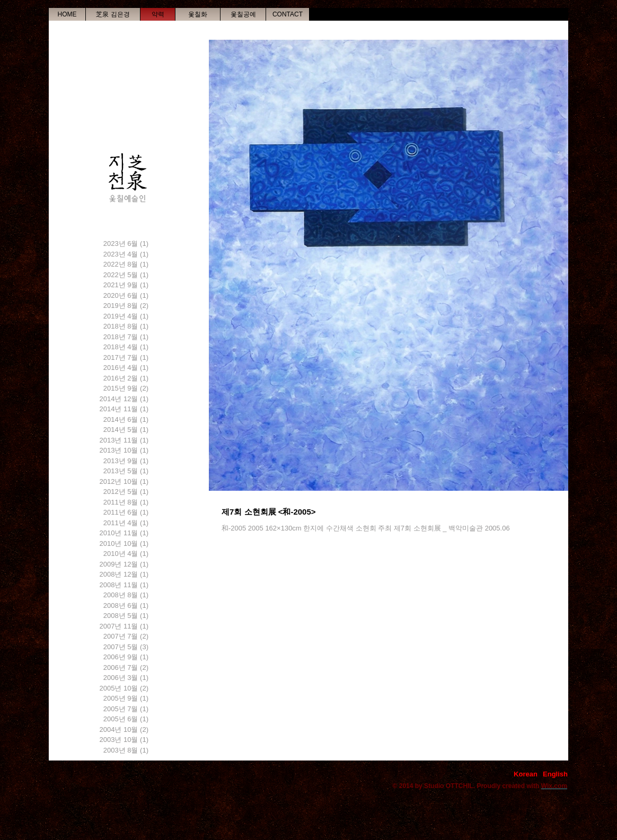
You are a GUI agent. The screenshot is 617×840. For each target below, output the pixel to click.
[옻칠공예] (243, 14)
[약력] (158, 14)
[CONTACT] (288, 14)
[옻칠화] (198, 14)
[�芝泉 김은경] (113, 14)
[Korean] (526, 774)
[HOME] (67, 14)
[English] (555, 774)
